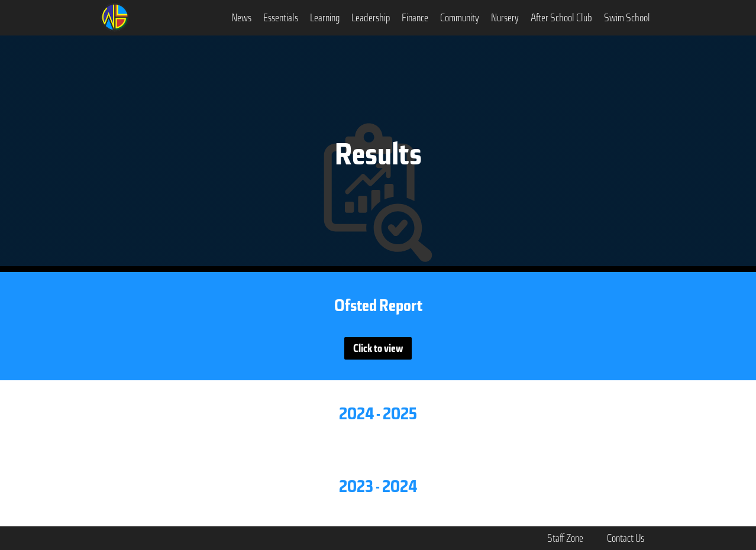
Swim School (627, 18)
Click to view (378, 348)
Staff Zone (565, 538)
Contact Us (626, 538)
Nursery (505, 18)
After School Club (561, 18)
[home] (115, 16)
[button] (241, 18)
